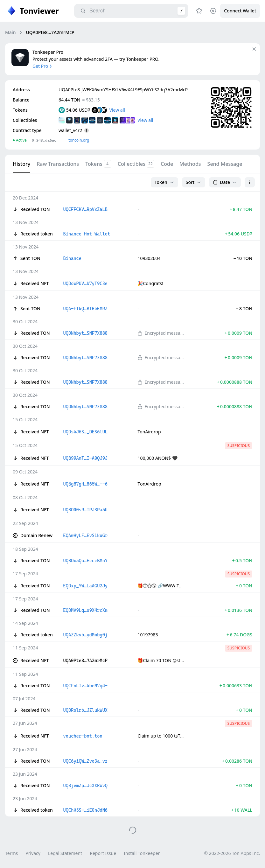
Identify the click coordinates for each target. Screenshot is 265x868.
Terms (11, 853)
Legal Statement (65, 853)
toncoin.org (79, 140)
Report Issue (103, 853)
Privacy (33, 853)
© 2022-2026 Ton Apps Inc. (232, 853)
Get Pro (43, 66)
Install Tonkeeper (142, 853)
